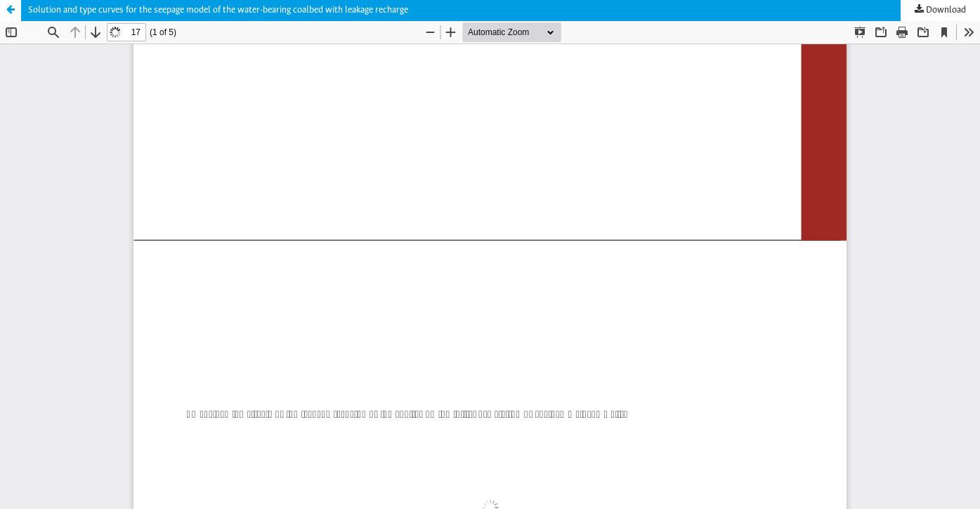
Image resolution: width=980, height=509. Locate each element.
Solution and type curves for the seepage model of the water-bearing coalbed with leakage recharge (218, 10)
